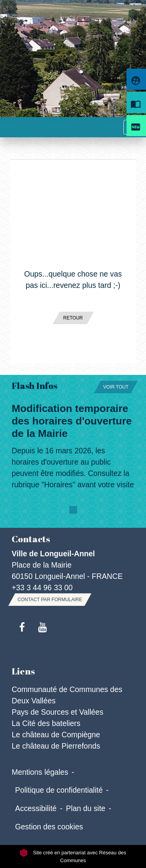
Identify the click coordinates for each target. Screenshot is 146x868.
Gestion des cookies (49, 827)
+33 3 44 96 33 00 (42, 588)
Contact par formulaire (50, 600)
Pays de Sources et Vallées (57, 712)
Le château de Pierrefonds (56, 746)
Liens (23, 671)
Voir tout (116, 387)
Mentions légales (40, 772)
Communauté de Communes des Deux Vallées (67, 695)
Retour (73, 318)
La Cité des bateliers (46, 723)
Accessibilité (36, 808)
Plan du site (85, 808)
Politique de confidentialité (59, 790)
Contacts (31, 539)
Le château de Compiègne (56, 735)
